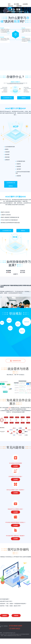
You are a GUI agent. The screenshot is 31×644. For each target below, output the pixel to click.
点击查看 (15, 466)
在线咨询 (5, 616)
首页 (9, 4)
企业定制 (25, 4)
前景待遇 (19, 6)
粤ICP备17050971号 (17, 636)
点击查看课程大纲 (7, 98)
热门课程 (17, 4)
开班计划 (10, 6)
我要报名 (24, 98)
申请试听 (16, 616)
